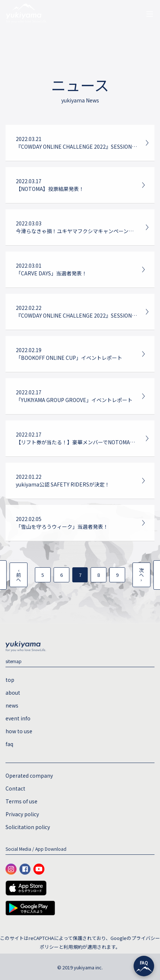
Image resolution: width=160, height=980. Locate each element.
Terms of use (21, 801)
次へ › (141, 575)
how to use (19, 731)
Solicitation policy (28, 827)
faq (9, 744)
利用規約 (73, 947)
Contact (15, 788)
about (13, 692)
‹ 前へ (19, 575)
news (12, 705)
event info (18, 718)
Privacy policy (22, 814)
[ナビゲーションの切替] (150, 14)
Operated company (29, 775)
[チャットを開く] (144, 966)
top (10, 680)
